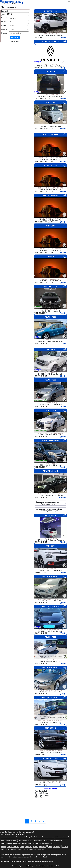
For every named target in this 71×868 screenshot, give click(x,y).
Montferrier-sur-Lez (13, 846)
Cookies (50, 866)
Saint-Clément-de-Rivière (18, 849)
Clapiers (3, 846)
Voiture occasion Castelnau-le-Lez (44, 837)
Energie (4, 25)
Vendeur (4, 22)
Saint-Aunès (43, 846)
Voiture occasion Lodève (25, 840)
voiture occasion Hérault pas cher (43, 844)
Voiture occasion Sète (25, 844)
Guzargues (28, 846)
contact (56, 866)
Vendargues (57, 846)
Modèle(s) (4, 33)
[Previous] (44, 821)
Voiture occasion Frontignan (9, 844)
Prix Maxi (4, 18)
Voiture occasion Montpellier (25, 837)
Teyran (50, 846)
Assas (22, 846)
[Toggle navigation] (69, 2)
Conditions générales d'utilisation (35, 866)
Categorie (4, 29)
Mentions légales (18, 866)
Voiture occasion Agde (56, 840)
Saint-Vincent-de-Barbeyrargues (35, 849)
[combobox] (19, 18)
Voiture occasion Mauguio (9, 840)
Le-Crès (35, 846)
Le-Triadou (65, 846)
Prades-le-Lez (5, 849)
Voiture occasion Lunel (62, 837)
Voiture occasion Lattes (8, 837)
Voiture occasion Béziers (41, 840)
